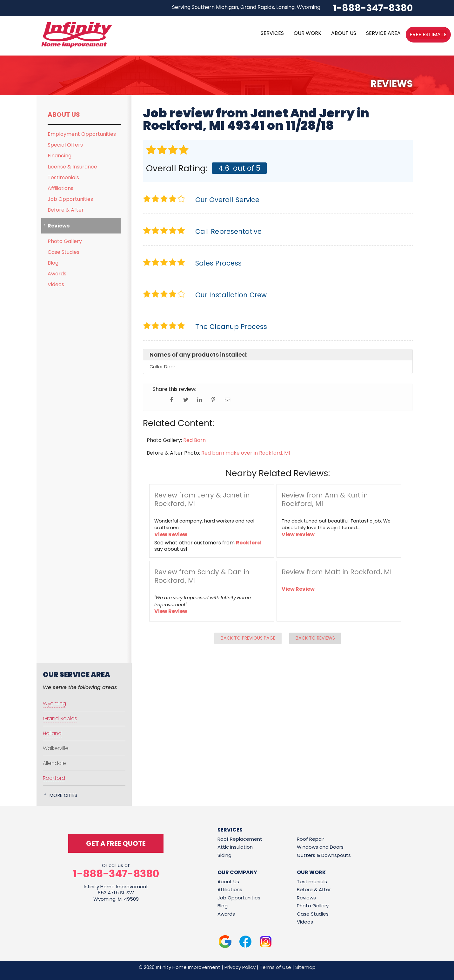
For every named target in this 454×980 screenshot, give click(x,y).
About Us (64, 115)
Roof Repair (310, 839)
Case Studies (63, 252)
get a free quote (116, 843)
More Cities (63, 795)
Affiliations (60, 188)
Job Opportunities (70, 199)
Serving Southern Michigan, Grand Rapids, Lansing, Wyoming (246, 7)
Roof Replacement (240, 839)
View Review (171, 534)
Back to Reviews (315, 638)
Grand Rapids (60, 718)
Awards (57, 274)
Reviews (59, 226)
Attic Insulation (235, 847)
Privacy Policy (240, 967)
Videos (56, 284)
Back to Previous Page (248, 638)
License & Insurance (72, 167)
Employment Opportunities (82, 134)
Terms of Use (275, 967)
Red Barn (194, 440)
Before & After (66, 210)
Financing (60, 156)
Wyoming (54, 704)
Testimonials (63, 178)
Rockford (248, 543)
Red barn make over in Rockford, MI (246, 453)
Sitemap (305, 967)
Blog (53, 263)
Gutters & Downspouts (324, 855)
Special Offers (65, 145)
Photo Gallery (65, 241)
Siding (224, 855)
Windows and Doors (320, 847)
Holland (52, 733)
